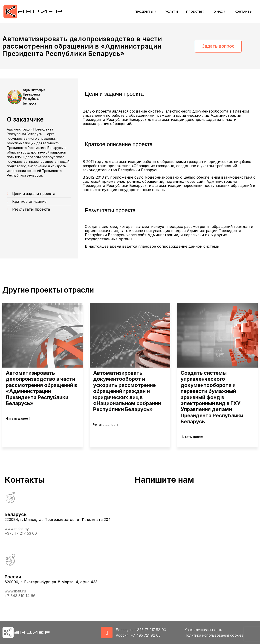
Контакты (243, 11)
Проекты (191, 11)
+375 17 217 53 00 (21, 533)
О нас (217, 11)
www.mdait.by (17, 529)
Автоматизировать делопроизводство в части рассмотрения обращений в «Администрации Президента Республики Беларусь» (41, 388)
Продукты (138, 11)
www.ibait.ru (15, 591)
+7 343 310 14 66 (20, 596)
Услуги (166, 11)
